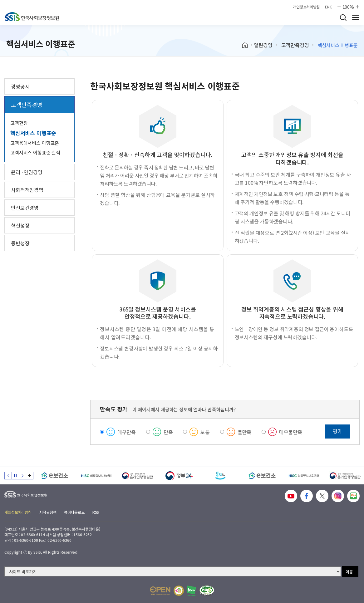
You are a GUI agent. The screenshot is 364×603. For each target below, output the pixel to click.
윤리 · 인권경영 (27, 172)
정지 (15, 476)
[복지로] (221, 476)
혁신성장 (20, 225)
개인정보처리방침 (306, 7)
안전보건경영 (25, 208)
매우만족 (127, 432)
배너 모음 (30, 476)
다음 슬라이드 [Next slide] (22, 476)
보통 (205, 432)
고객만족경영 (295, 45)
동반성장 (20, 243)
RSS (96, 512)
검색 (343, 17)
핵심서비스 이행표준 (33, 133)
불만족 (245, 432)
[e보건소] (54, 476)
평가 (337, 431)
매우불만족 (291, 432)
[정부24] (179, 476)
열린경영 (263, 45)
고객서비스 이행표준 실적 (35, 152)
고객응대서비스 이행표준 (35, 143)
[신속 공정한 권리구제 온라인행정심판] (138, 476)
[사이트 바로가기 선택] (173, 571)
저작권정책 (48, 512)
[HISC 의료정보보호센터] (96, 476)
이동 (349, 572)
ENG (329, 7)
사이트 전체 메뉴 (356, 17)
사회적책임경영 (27, 190)
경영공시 (20, 86)
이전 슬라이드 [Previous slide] (8, 476)
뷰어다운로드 (74, 512)
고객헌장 (19, 123)
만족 (168, 432)
